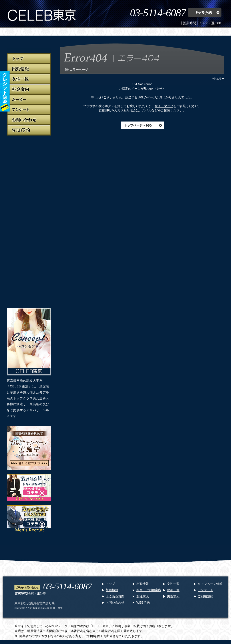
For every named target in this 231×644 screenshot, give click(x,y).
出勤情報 (143, 584)
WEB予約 (204, 13)
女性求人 (143, 596)
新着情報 (112, 590)
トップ (110, 584)
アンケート (205, 590)
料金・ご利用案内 (149, 590)
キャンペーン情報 (210, 584)
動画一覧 (173, 590)
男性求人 (173, 596)
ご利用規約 (205, 596)
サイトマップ (164, 106)
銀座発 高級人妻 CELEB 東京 (48, 608)
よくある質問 (115, 596)
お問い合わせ (115, 602)
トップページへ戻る (138, 125)
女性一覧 (173, 584)
